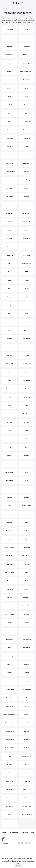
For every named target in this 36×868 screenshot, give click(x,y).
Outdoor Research (27, 556)
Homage (9, 297)
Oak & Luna (27, 531)
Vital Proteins (9, 806)
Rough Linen (9, 639)
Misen (27, 472)
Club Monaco (27, 163)
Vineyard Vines (9, 798)
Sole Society (27, 681)
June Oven (9, 355)
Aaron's (27, 30)
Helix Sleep (27, 289)
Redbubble (27, 614)
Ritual (9, 623)
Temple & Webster (9, 740)
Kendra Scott (27, 364)
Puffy (27, 589)
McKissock (9, 464)
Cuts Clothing (9, 197)
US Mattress (27, 781)
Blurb (9, 122)
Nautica (27, 514)
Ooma (27, 539)
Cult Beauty (9, 188)
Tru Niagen (9, 765)
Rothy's (27, 631)
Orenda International (9, 547)
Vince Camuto (27, 790)
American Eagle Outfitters (27, 71)
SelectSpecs (27, 648)
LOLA (27, 431)
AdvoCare (9, 46)
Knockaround (9, 389)
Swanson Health (9, 723)
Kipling (9, 380)
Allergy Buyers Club (9, 55)
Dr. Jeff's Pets (9, 213)
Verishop (9, 790)
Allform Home (27, 55)
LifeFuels (9, 422)
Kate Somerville (9, 364)
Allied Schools (9, 63)
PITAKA (27, 572)
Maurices (9, 456)
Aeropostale (27, 46)
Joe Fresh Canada (9, 347)
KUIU (9, 397)
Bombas (9, 130)
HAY (9, 289)
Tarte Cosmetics (9, 731)
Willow (9, 815)
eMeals (27, 230)
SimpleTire (9, 673)
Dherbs (27, 205)
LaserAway (9, 414)
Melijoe (27, 464)
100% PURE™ (9, 30)
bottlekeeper (9, 138)
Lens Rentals (27, 414)
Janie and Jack (27, 339)
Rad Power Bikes (27, 606)
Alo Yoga (9, 71)
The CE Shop (27, 740)
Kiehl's (9, 372)
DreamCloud (27, 213)
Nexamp (9, 522)
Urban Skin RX (9, 781)
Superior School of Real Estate (9, 714)
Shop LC (9, 664)
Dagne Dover (9, 205)
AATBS (9, 38)
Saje (9, 648)
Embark (9, 230)
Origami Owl (27, 547)
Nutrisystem (9, 531)
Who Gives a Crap (27, 806)
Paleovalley (9, 564)
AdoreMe (27, 38)
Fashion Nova (27, 238)
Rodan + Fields (9, 631)
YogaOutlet (9, 823)
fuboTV (9, 264)
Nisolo (27, 522)
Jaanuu (9, 330)
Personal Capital (9, 572)
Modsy (27, 481)
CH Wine (9, 155)
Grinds (9, 280)
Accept (18, 865)
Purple (9, 606)
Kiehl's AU (27, 372)
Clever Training (9, 163)
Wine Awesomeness (27, 815)
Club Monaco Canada (9, 172)
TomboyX (27, 748)
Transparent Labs (27, 756)
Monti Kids (9, 497)
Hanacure (27, 280)
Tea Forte (27, 731)
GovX (9, 272)
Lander (27, 405)
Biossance (27, 105)
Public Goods (9, 589)
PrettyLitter (27, 581)
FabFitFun (9, 238)
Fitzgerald (9, 247)
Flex (27, 247)
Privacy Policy (19, 860)
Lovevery (9, 439)
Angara (9, 80)
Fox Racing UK (9, 255)
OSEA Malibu (9, 556)
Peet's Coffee (27, 564)
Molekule (9, 489)
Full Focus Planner (27, 264)
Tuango (27, 765)
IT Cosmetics (27, 322)
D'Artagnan (27, 197)
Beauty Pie (9, 105)
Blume (27, 113)
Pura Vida (9, 598)
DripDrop (9, 222)
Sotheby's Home (9, 689)
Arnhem (9, 88)
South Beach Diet (27, 689)
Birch (9, 113)
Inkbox (27, 314)
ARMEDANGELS (27, 80)
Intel (9, 322)
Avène (9, 96)
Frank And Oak (27, 255)
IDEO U (27, 305)
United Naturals (27, 773)
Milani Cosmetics (9, 472)
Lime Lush (27, 422)
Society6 (9, 681)
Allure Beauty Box (27, 63)
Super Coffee (9, 706)
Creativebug (27, 180)
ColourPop (27, 172)
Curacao (27, 188)
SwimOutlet (27, 723)
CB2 (27, 147)
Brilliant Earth (27, 138)
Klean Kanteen (27, 380)
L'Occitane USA (27, 397)
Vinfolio (27, 798)
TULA (9, 773)
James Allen (9, 339)
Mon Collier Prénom (27, 489)
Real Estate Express (9, 614)
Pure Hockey (27, 598)
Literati (9, 431)
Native (9, 514)
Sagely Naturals (27, 639)
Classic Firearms (27, 155)
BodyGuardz (27, 122)
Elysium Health (27, 222)
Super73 (27, 706)
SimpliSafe (27, 673)
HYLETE (9, 305)
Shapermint (27, 656)
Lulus (27, 439)
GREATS (27, 272)
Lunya (9, 447)
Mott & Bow (27, 497)
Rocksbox (27, 623)
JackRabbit (27, 330)
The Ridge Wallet (9, 748)
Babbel (27, 96)
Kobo (27, 389)
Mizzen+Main (9, 481)
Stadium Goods (9, 698)
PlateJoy (9, 581)
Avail (27, 88)
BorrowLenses (27, 130)
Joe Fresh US (27, 347)
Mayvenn (27, 456)
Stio (27, 698)
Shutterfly (27, 664)
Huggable (27, 297)
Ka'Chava (27, 355)
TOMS (9, 756)
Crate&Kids (9, 180)
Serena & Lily (9, 656)
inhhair (9, 314)
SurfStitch (27, 714)
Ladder (9, 405)
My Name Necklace (27, 506)
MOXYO (9, 506)
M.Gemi (27, 447)
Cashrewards (9, 147)
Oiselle (9, 539)
